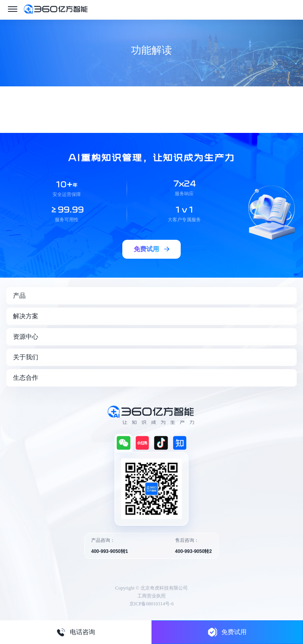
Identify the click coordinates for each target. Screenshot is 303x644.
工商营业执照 (151, 596)
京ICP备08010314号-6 (152, 604)
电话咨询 (76, 632)
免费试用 (227, 632)
